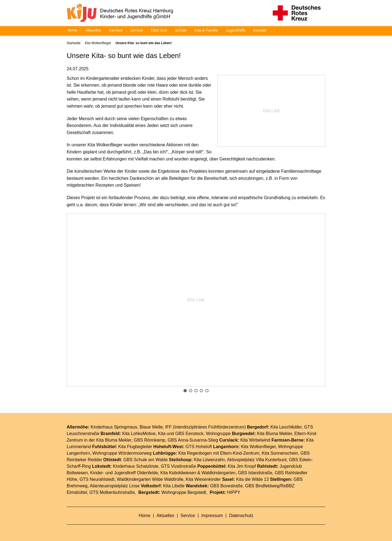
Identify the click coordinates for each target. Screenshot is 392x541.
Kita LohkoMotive (139, 434)
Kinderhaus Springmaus (114, 427)
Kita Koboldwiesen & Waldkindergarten (198, 473)
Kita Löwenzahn (209, 460)
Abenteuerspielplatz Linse (115, 486)
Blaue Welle (151, 427)
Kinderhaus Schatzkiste (136, 466)
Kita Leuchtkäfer (286, 427)
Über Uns (159, 30)
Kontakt (260, 30)
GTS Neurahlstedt (97, 479)
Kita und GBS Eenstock (181, 434)
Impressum (213, 516)
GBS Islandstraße (255, 473)
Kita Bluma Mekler (275, 434)
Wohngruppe (218, 434)
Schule (181, 30)
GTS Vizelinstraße (179, 466)
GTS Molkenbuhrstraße (112, 492)
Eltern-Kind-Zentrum (240, 453)
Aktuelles (93, 30)
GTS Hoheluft (199, 447)
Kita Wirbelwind (255, 440)
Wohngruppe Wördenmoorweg (122, 453)
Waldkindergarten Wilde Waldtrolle (150, 479)
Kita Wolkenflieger (98, 43)
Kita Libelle (174, 486)
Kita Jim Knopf (242, 466)
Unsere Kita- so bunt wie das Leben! (144, 43)
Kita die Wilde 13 (252, 479)
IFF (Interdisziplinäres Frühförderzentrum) (206, 427)
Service (137, 30)
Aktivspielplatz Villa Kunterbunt (257, 460)
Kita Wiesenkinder (203, 479)
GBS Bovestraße (226, 486)
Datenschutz (241, 516)
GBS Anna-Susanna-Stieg (193, 440)
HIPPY (234, 492)
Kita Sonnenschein (280, 453)
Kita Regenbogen (195, 453)
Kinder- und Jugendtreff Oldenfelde (124, 473)
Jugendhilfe (236, 30)
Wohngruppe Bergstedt (184, 492)
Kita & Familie (206, 30)
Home (73, 30)
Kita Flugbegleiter (135, 447)
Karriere (116, 30)
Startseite (74, 43)
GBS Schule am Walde (146, 460)
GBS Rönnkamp (149, 440)
